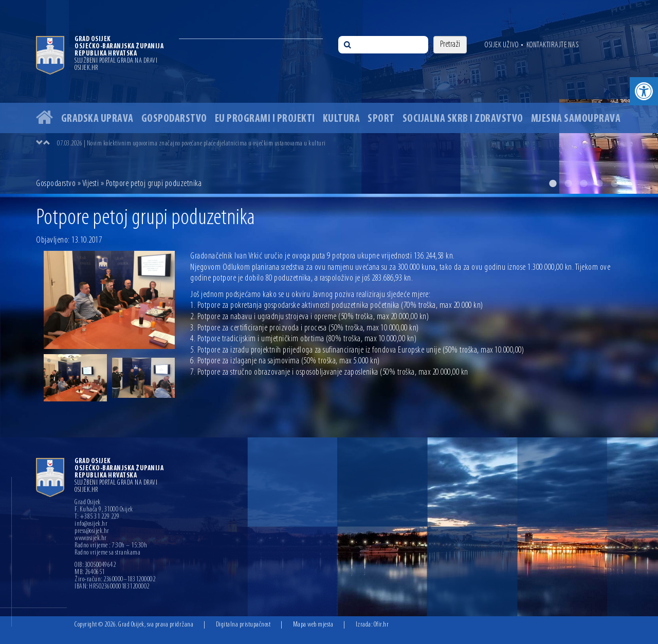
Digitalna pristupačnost (243, 625)
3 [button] (583, 183)
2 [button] (568, 183)
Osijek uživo (501, 45)
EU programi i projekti (265, 119)
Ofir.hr (381, 625)
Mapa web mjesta (313, 625)
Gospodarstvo (174, 119)
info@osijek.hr (91, 524)
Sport (381, 119)
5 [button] (614, 183)
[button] (644, 91)
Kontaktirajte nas (553, 45)
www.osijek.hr (91, 539)
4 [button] (599, 183)
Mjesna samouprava (576, 119)
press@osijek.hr (92, 531)
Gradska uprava (97, 119)
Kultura (342, 119)
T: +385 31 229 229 (97, 517)
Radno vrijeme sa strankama (107, 553)
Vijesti (91, 184)
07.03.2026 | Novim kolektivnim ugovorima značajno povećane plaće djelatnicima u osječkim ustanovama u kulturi (191, 144)
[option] (329, 97)
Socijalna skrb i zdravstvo (463, 119)
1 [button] (553, 183)
